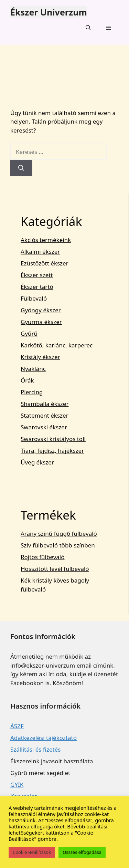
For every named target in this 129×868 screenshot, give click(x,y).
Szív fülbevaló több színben (58, 545)
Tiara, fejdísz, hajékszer (52, 451)
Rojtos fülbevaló (43, 557)
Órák (27, 380)
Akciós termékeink (46, 240)
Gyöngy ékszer (41, 310)
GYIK (17, 785)
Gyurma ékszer (41, 322)
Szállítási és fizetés (35, 749)
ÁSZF (17, 726)
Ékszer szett (37, 275)
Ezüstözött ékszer (45, 263)
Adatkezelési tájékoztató (44, 738)
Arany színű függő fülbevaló (59, 534)
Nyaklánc (33, 369)
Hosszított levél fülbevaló (55, 569)
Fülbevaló (34, 298)
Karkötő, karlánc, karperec (57, 345)
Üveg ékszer (37, 462)
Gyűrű (29, 333)
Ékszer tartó (37, 287)
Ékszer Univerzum (49, 12)
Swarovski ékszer (44, 427)
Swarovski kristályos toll (53, 439)
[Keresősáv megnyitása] (88, 28)
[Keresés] (21, 168)
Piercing (32, 392)
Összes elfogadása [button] (82, 852)
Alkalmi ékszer (40, 252)
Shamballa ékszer (45, 404)
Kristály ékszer (40, 357)
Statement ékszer (45, 415)
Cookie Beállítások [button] (32, 852)
